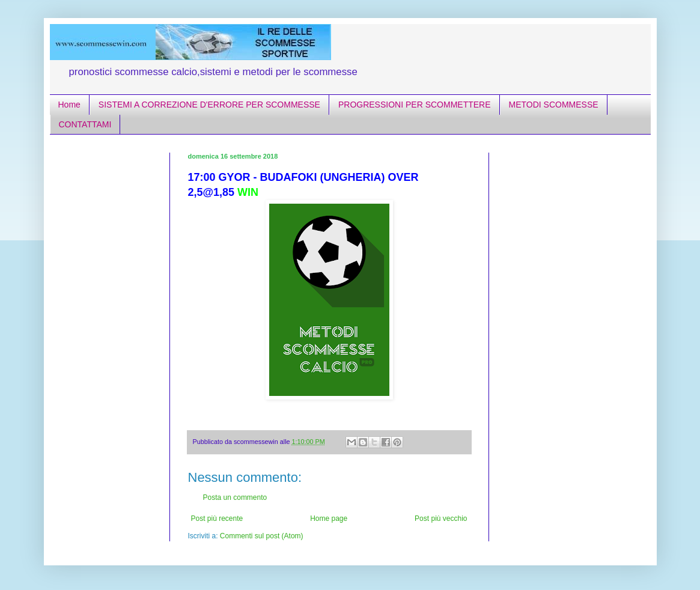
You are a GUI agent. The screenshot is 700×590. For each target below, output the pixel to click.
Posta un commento (235, 497)
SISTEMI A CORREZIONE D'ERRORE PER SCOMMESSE (209, 105)
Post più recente (217, 519)
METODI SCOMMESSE (554, 105)
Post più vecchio (441, 519)
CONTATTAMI (85, 124)
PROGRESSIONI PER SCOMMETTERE (415, 105)
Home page (329, 519)
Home (69, 105)
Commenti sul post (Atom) (262, 536)
